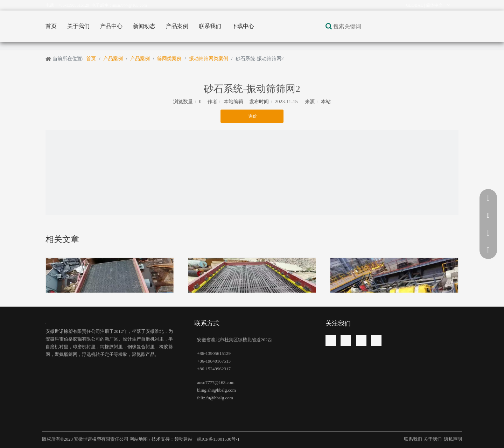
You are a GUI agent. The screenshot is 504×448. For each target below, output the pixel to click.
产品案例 (177, 26)
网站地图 (139, 439)
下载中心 (243, 26)
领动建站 (184, 439)
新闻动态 (144, 26)
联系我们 (210, 26)
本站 (326, 102)
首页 (51, 26)
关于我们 (78, 26)
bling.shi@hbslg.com (216, 390)
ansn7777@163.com (130, 5)
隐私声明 (453, 439)
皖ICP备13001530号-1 (218, 439)
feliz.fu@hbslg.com (215, 398)
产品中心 (111, 26)
